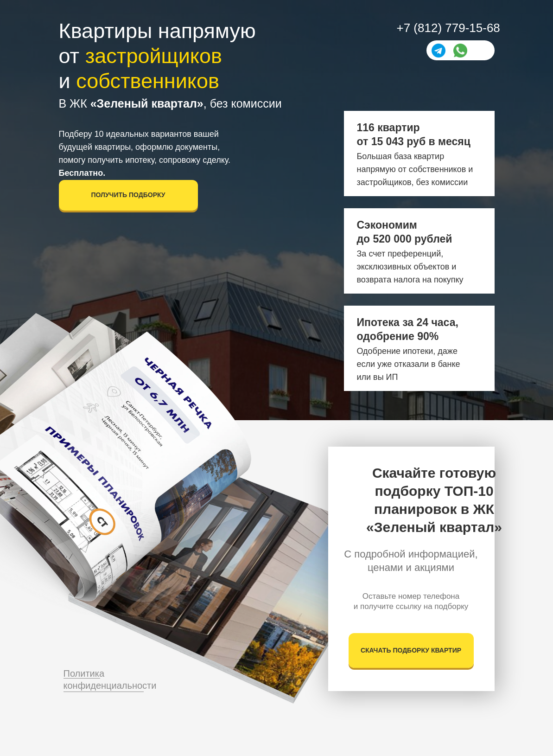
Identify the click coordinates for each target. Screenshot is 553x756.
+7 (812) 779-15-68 (448, 28)
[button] (128, 195)
